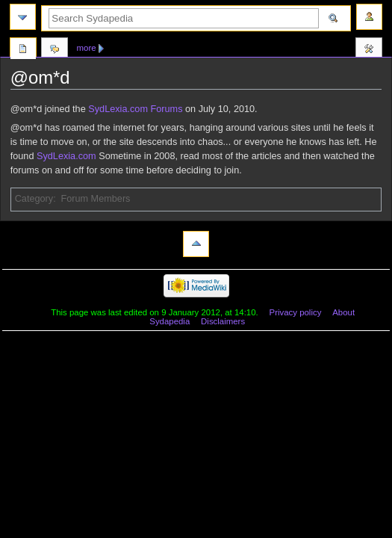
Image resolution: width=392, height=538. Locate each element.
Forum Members (95, 199)
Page (23, 50)
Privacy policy (296, 312)
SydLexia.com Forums (135, 109)
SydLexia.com (66, 156)
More (87, 48)
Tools (369, 50)
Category (34, 199)
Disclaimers (223, 321)
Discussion (55, 50)
